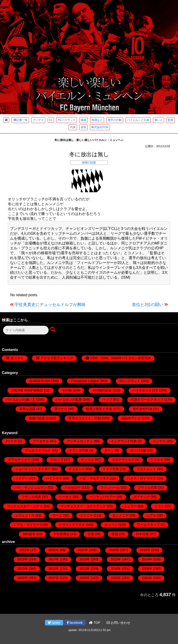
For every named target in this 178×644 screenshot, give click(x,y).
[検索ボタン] (53, 330)
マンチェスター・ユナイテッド (83, 506)
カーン (109, 450)
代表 (73, 127)
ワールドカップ (148, 525)
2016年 (85, 559)
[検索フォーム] (26, 330)
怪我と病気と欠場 (99, 409)
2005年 (116, 578)
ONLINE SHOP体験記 (27, 390)
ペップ (107, 400)
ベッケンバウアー (103, 497)
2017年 (54, 559)
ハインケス (54, 478)
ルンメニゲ (121, 515)
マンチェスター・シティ (25, 506)
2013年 (23, 569)
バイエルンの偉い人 (21, 400)
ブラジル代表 (147, 488)
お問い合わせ (118, 623)
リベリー (86, 515)
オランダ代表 (79, 450)
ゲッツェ (87, 460)
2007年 (54, 578)
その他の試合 (102, 390)
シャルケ (157, 460)
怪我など (97, 120)
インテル (159, 441)
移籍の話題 (89, 163)
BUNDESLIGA (40, 381)
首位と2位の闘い (148, 305)
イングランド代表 (124, 441)
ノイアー (22, 478)
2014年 (147, 559)
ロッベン (111, 525)
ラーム (57, 515)
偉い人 (159, 120)
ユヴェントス (25, 515)
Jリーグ (11, 441)
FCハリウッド (67, 120)
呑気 (83, 127)
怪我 (115, 534)
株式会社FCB (100, 127)
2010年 (116, 569)
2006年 (85, 578)
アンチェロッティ (80, 441)
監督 (171, 120)
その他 (67, 390)
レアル (151, 515)
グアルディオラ (19, 460)
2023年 (24, 550)
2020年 (114, 550)
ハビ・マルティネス (95, 478)
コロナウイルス (123, 460)
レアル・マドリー (26, 525)
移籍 (83, 120)
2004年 (147, 578)
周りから (61, 409)
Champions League (85, 381)
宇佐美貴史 (61, 534)
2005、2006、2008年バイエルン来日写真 (120, 358)
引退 (91, 534)
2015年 (116, 559)
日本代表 (142, 534)
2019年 (145, 550)
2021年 (83, 550)
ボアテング (142, 497)
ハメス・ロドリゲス (142, 478)
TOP (95, 623)
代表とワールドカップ (147, 400)
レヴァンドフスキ (72, 525)
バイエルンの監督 (69, 400)
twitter (54, 623)
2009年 (147, 569)
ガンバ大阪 (138, 450)
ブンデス (38, 120)
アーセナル (41, 441)
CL (51, 120)
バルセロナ (73, 488)
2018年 (23, 559)
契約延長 (29, 534)
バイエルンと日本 (138, 120)
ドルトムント (146, 469)
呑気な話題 (27, 409)
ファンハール (110, 488)
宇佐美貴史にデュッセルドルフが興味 (50, 305)
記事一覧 (20, 120)
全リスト (17, 358)
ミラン (159, 506)
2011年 (85, 569)
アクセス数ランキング (57, 358)
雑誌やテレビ (131, 418)
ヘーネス (65, 497)
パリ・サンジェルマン (31, 488)
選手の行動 (115, 120)
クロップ (57, 460)
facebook (75, 623)
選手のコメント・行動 (85, 418)
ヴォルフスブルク (38, 450)
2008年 (23, 578)
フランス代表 (31, 497)
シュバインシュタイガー (33, 469)
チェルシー (77, 469)
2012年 (54, 569)
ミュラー (130, 506)
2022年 (54, 550)
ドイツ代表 (111, 469)
